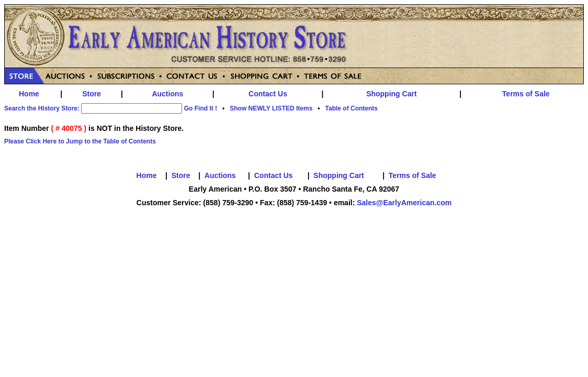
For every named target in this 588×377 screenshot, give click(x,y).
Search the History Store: (42, 108)
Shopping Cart (391, 94)
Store (92, 94)
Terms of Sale (526, 94)
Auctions (167, 94)
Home (29, 94)
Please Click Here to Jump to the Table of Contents (80, 141)
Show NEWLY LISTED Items (271, 108)
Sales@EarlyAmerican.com (404, 203)
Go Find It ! (201, 108)
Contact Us (268, 94)
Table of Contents (352, 108)
